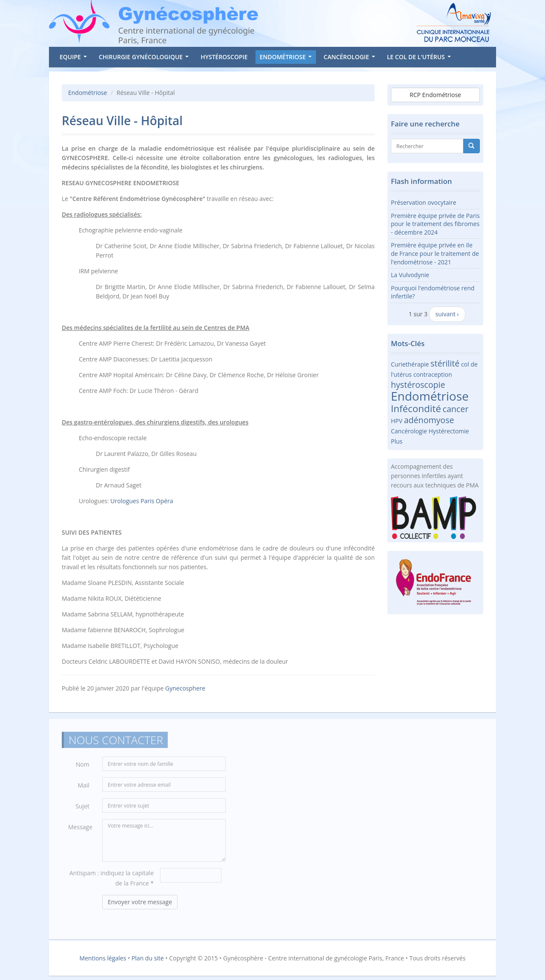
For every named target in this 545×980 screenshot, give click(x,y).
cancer (456, 409)
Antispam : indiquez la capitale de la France (112, 881)
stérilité (445, 363)
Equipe (75, 58)
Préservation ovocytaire (424, 202)
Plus (397, 441)
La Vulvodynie (410, 275)
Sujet (82, 809)
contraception (433, 374)
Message (80, 830)
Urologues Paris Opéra (142, 501)
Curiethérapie (410, 364)
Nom (83, 767)
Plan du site (148, 958)
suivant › (447, 314)
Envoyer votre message (140, 904)
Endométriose (287, 58)
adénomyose (429, 420)
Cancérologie (351, 58)
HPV (397, 421)
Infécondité (416, 408)
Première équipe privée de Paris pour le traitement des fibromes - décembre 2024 (435, 224)
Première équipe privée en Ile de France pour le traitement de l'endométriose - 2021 (435, 253)
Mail (84, 788)
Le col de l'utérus (421, 58)
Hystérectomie (449, 431)
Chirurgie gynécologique (145, 58)
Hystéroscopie (224, 57)
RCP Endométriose (435, 95)
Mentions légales (103, 958)
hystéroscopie (418, 385)
